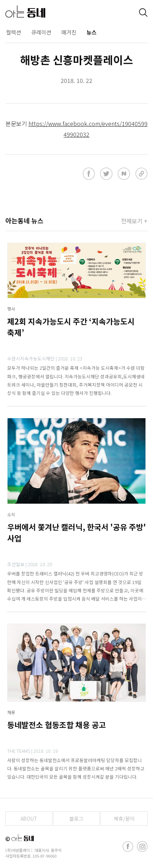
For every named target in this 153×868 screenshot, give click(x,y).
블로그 (76, 818)
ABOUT (29, 818)
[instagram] (142, 846)
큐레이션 (41, 32)
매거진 (69, 32)
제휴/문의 (124, 818)
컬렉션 (14, 32)
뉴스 (92, 32)
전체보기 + (134, 221)
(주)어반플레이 (18, 850)
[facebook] (128, 846)
